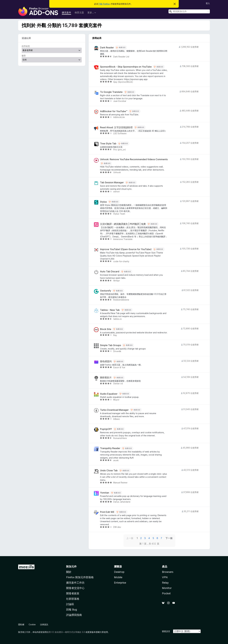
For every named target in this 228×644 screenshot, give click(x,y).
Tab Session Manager (112, 182)
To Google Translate (111, 92)
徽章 (24, 56)
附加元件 (71, 567)
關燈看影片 (106, 378)
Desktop (119, 572)
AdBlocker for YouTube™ (114, 111)
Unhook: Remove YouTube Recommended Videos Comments (134, 159)
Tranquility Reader (110, 448)
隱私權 (21, 624)
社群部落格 (73, 599)
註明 (26, 632)
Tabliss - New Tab (110, 310)
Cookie (32, 624)
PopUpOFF (106, 429)
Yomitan (105, 493)
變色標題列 (106, 361)
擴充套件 (66, 12)
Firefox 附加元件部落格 (80, 577)
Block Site (106, 329)
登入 (208, 3)
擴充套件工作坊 (75, 583)
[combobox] (189, 11)
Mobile (118, 577)
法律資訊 (44, 624)
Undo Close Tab (109, 471)
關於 (69, 572)
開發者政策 (73, 593)
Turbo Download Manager (114, 410)
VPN (165, 577)
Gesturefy (106, 291)
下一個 (169, 538)
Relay (165, 583)
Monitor (167, 588)
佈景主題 (79, 12)
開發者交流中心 (75, 588)
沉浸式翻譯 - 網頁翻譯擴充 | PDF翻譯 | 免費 (123, 224)
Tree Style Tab (108, 144)
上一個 (130, 538)
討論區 (70, 604)
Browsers (168, 572)
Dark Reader (107, 48)
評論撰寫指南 (74, 615)
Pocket (166, 593)
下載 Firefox (104, 4)
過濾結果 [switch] (26, 38)
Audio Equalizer (109, 394)
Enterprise (120, 583)
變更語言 (166, 631)
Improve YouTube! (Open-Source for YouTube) (126, 249)
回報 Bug (72, 610)
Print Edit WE (107, 512)
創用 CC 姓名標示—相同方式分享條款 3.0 (66, 632)
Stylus (103, 202)
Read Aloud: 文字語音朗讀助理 (116, 127)
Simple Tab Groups (111, 345)
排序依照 (26, 46)
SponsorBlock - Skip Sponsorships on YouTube (126, 67)
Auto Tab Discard (110, 272)
